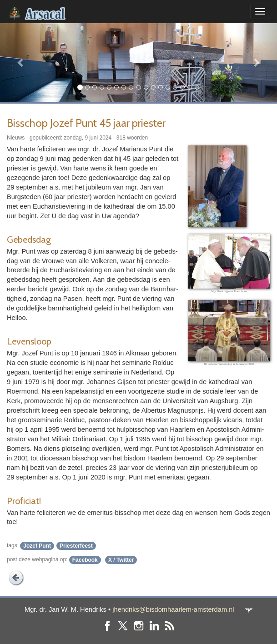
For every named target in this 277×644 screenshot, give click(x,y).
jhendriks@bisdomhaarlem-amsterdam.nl (173, 609)
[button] (21, 62)
